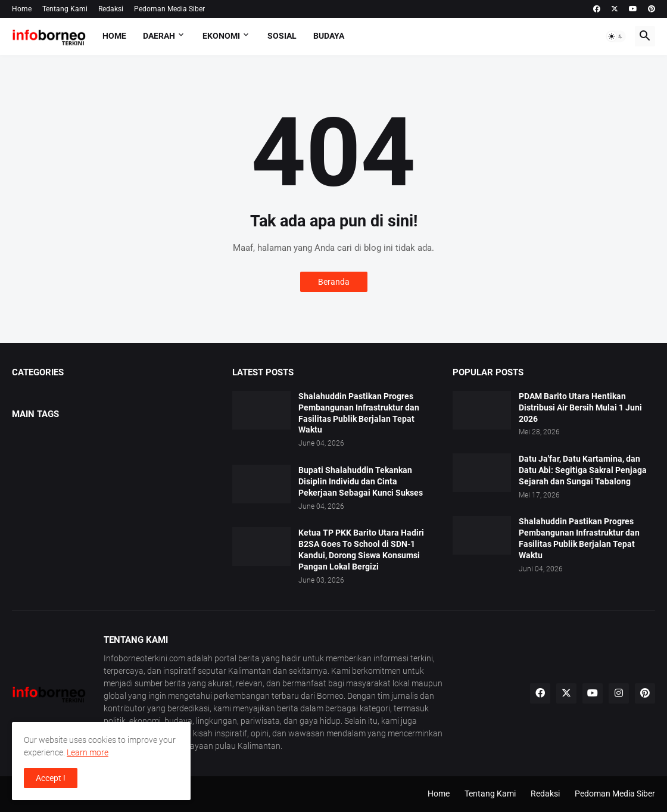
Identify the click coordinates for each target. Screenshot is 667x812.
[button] (616, 36)
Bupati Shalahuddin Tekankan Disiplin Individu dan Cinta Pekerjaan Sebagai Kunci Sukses (361, 481)
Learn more (88, 752)
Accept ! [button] (51, 778)
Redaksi (111, 9)
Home (22, 9)
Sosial (282, 36)
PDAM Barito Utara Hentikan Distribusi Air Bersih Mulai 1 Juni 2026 (580, 407)
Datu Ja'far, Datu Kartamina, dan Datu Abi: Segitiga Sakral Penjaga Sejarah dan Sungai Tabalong (583, 470)
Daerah (159, 36)
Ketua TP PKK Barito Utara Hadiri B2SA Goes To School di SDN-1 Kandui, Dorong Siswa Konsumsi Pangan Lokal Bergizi (361, 550)
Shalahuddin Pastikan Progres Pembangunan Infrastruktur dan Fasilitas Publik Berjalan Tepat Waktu (359, 413)
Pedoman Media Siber (169, 9)
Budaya (329, 36)
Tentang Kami (65, 9)
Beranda (334, 282)
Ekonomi (221, 36)
